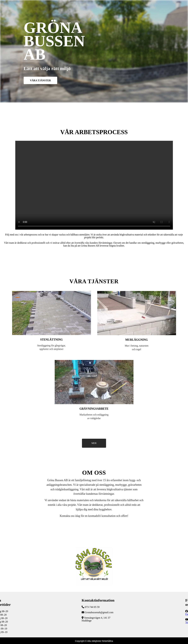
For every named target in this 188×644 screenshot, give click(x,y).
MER (94, 443)
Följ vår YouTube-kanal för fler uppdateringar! (94, 185)
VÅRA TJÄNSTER (40, 80)
